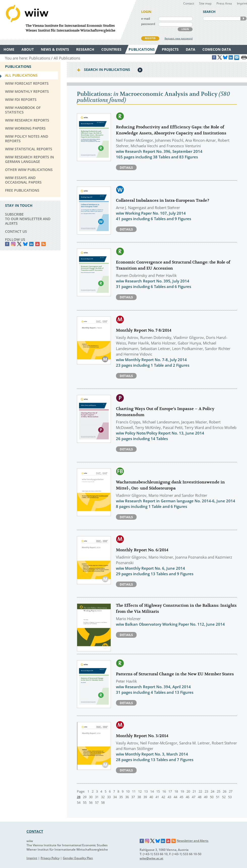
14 (152, 791)
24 (212, 791)
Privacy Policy (50, 858)
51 (218, 797)
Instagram (147, 841)
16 (164, 791)
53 (230, 797)
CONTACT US (16, 231)
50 (212, 797)
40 (151, 797)
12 (140, 791)
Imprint (242, 3)
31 (97, 797)
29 (85, 797)
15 (158, 791)
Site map (205, 3)
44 (175, 797)
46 (188, 797)
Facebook (7, 244)
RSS (43, 244)
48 (200, 797)
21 (194, 791)
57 (97, 802)
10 (128, 791)
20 (188, 791)
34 (115, 797)
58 (103, 802)
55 (85, 802)
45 (181, 797)
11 (134, 791)
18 (176, 791)
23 (206, 791)
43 (169, 797)
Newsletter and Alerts (193, 841)
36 (127, 797)
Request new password (179, 38)
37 (133, 797)
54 (79, 802)
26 (225, 791)
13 (146, 791)
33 (109, 797)
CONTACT (35, 831)
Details (126, 167)
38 (139, 797)
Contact (189, 3)
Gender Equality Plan (78, 858)
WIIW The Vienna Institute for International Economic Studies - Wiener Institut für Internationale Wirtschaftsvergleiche (68, 20)
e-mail (146, 19)
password (148, 24)
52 (224, 797)
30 (91, 797)
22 (200, 791)
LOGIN (185, 29)
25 (219, 791)
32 (103, 797)
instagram (13, 244)
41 (157, 797)
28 (79, 797)
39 (145, 797)
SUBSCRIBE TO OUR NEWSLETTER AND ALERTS (28, 219)
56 (91, 802)
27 (231, 791)
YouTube (37, 244)
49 (206, 797)
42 (163, 797)
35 (121, 797)
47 (194, 797)
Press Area (224, 3)
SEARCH (243, 19)
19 (182, 791)
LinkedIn (31, 244)
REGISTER (150, 38)
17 (170, 791)
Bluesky (25, 244)
